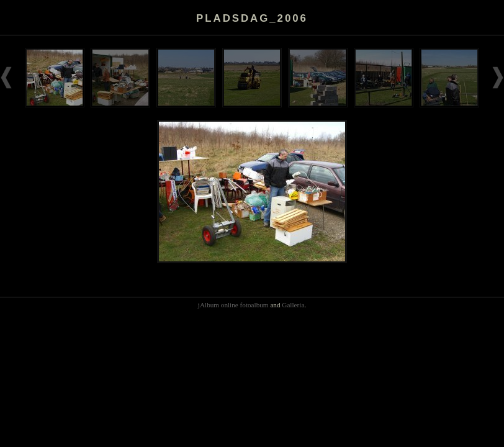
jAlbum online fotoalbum (233, 305)
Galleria (293, 305)
